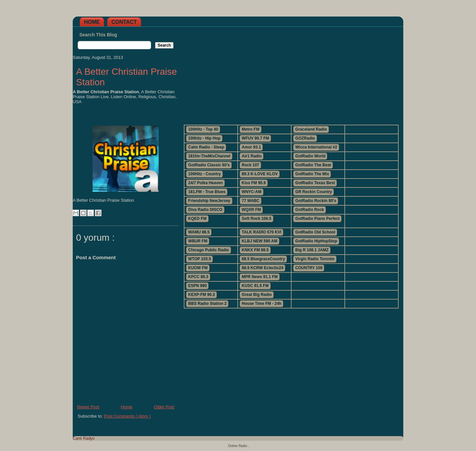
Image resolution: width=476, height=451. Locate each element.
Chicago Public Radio (208, 250)
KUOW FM (198, 268)
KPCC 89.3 (198, 277)
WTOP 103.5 (199, 259)
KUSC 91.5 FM (255, 286)
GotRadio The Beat (313, 165)
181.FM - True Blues (207, 192)
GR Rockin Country (314, 192)
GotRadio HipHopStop (316, 241)
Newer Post (88, 407)
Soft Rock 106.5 (256, 219)
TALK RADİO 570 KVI (261, 232)
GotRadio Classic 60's (209, 165)
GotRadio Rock (310, 210)
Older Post (164, 407)
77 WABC (250, 201)
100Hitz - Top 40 (203, 129)
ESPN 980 (197, 286)
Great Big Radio (257, 295)
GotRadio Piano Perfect (317, 219)
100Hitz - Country (204, 174)
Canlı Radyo (84, 438)
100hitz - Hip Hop (204, 138)
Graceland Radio (311, 129)
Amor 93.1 (251, 147)
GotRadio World (310, 156)
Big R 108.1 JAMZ (312, 250)
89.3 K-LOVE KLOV (260, 174)
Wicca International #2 (316, 147)
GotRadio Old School (315, 232)
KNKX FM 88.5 (255, 250)
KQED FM (197, 219)
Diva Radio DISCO (205, 210)
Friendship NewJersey (209, 201)
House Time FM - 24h (261, 304)
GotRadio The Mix (312, 174)
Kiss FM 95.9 (254, 183)
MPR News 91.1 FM (260, 277)
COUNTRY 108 (309, 268)
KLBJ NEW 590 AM (259, 241)
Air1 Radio (252, 156)
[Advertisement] (291, 73)
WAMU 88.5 (199, 232)
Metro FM (250, 129)
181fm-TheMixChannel (209, 156)
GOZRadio (305, 138)
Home (92, 22)
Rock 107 (250, 165)
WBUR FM (198, 241)
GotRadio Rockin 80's (316, 201)
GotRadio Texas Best (315, 183)
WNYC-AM (251, 192)
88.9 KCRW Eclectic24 (262, 268)
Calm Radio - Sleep (206, 147)
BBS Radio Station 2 (207, 304)
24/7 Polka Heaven (205, 183)
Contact (124, 22)
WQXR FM (251, 210)
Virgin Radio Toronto (315, 259)
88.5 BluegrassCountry (263, 259)
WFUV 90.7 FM (255, 138)
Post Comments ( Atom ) (128, 416)
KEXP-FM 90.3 (201, 295)
